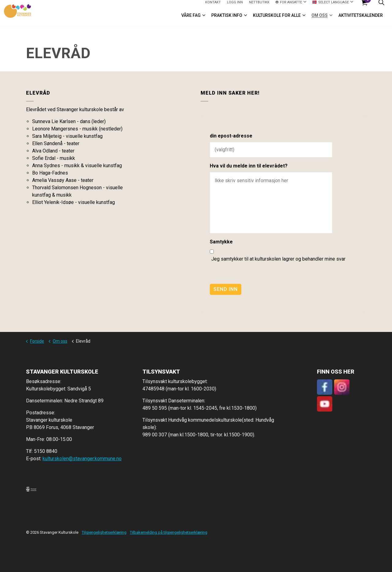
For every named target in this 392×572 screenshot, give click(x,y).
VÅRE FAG (191, 20)
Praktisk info (227, 20)
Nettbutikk (259, 6)
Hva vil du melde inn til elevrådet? (249, 166)
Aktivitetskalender (361, 20)
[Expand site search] (381, 7)
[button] (31, 489)
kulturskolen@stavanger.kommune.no (82, 459)
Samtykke (221, 242)
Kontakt (213, 6)
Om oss (320, 20)
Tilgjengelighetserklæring (104, 532)
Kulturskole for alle (277, 20)
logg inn (235, 6)
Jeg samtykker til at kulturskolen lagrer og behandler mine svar (278, 259)
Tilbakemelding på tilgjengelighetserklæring (169, 532)
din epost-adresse (231, 136)
